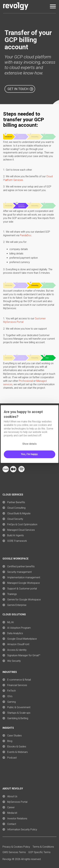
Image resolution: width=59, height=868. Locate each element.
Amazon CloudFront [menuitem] (18, 644)
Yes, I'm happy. (29, 454)
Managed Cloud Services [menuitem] (21, 530)
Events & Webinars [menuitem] (17, 752)
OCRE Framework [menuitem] (17, 541)
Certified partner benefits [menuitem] (21, 566)
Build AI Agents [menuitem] (15, 535)
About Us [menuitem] (12, 796)
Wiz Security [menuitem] (14, 661)
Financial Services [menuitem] (17, 685)
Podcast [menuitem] (12, 758)
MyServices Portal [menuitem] (17, 802)
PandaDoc (26, 235)
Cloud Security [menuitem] (15, 519)
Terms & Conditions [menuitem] (43, 847)
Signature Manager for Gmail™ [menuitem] (24, 655)
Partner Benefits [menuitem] (16, 502)
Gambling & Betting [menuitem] (18, 718)
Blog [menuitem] (10, 741)
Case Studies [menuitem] (14, 736)
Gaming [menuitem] (11, 702)
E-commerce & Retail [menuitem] (19, 680)
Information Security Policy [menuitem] (22, 829)
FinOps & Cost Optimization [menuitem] (22, 524)
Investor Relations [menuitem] (17, 819)
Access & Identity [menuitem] (17, 650)
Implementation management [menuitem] (24, 577)
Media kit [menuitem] (12, 813)
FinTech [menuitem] (11, 691)
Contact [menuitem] (12, 824)
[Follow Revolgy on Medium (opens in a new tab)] (13, 471)
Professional (26, 381)
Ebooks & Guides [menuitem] (17, 747)
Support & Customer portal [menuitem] (22, 589)
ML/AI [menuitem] (11, 622)
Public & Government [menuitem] (19, 707)
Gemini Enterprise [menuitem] (17, 605)
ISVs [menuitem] (10, 696)
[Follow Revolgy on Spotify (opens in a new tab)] (21, 471)
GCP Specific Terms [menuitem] (39, 852)
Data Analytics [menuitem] (15, 633)
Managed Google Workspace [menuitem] (24, 583)
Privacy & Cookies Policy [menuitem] (16, 847)
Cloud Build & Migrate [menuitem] (19, 513)
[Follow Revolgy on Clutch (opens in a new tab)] (6, 471)
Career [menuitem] (11, 807)
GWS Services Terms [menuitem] (14, 852)
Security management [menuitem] (19, 572)
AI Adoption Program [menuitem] (19, 628)
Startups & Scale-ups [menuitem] (19, 713)
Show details (29, 444)
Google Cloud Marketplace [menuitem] (22, 639)
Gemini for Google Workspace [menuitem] (24, 600)
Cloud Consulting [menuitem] (16, 508)
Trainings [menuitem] (12, 594)
